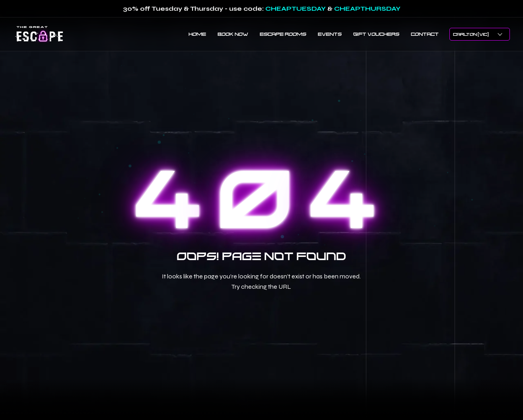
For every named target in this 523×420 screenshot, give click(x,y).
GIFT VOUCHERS (376, 34)
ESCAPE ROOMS (283, 34)
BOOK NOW (233, 34)
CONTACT (425, 34)
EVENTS (330, 34)
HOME (197, 34)
